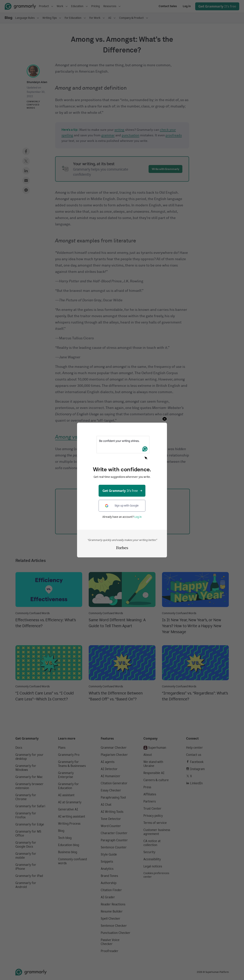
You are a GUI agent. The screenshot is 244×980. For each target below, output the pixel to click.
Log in (138, 517)
